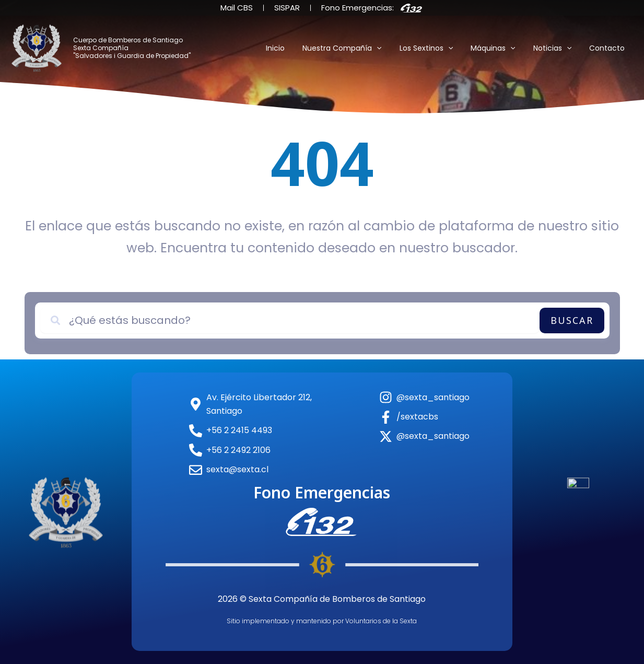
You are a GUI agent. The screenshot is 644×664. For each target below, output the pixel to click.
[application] (391, 48)
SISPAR (287, 8)
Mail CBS (237, 8)
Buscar (572, 320)
